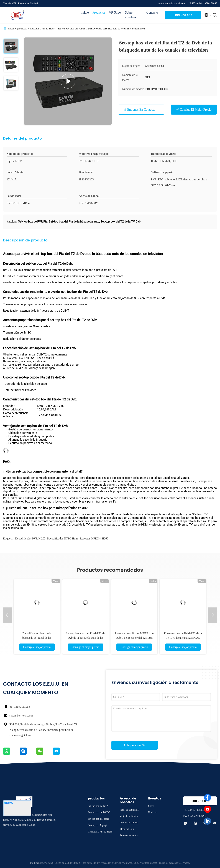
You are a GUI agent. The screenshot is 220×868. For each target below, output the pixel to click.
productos (22, 29)
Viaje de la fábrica (129, 816)
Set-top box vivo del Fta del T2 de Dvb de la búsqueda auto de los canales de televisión (86, 638)
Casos (151, 806)
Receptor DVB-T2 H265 (42, 29)
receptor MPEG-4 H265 (94, 538)
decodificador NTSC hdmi (63, 538)
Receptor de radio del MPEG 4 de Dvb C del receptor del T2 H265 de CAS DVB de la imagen (134, 638)
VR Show (115, 12)
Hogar (11, 29)
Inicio (85, 12)
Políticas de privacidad (42, 863)
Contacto (152, 12)
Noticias (152, 812)
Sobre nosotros (130, 15)
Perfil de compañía (129, 810)
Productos (99, 12)
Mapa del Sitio (127, 829)
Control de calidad (129, 823)
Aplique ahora (135, 745)
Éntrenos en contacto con (144, 110)
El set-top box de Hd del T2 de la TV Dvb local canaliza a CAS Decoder (183, 638)
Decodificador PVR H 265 (30, 538)
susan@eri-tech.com (21, 716)
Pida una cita (183, 15)
